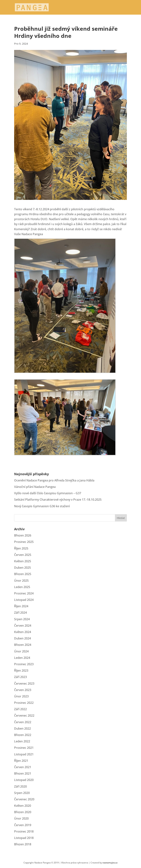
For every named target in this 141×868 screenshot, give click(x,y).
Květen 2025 (23, 561)
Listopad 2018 (24, 838)
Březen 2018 (23, 844)
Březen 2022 (23, 735)
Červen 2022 (23, 722)
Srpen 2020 (22, 793)
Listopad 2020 (24, 780)
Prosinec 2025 (24, 542)
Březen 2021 (23, 773)
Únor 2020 (21, 818)
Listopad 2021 (24, 754)
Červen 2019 (23, 825)
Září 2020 (20, 786)
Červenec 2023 (24, 684)
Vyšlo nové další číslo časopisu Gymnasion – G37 (48, 493)
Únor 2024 (21, 651)
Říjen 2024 (21, 606)
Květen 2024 (23, 632)
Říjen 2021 (21, 761)
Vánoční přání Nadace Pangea (35, 487)
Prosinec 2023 (24, 664)
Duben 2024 (22, 638)
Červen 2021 (23, 767)
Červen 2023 (23, 690)
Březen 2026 (23, 535)
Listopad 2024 (24, 600)
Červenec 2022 (24, 716)
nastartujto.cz (110, 863)
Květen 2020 (23, 806)
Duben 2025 (22, 568)
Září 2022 (20, 709)
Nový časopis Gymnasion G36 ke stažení (42, 506)
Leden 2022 (22, 741)
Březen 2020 (23, 812)
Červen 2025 (23, 555)
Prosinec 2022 (24, 703)
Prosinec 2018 (24, 831)
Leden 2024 (22, 658)
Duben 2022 (22, 728)
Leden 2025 (22, 587)
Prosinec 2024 (24, 593)
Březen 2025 (23, 574)
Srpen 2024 (22, 619)
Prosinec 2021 (24, 748)
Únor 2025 (21, 581)
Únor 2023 (21, 696)
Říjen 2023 (21, 671)
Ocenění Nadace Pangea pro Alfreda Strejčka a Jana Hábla (54, 480)
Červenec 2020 (24, 799)
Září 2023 (20, 677)
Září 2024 (20, 613)
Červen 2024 (23, 626)
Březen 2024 (23, 645)
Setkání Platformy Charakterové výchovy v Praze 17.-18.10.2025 (58, 500)
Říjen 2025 (21, 548)
